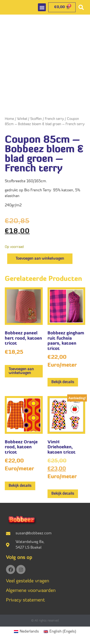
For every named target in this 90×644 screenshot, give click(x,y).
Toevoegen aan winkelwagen (40, 259)
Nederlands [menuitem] (29, 632)
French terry (54, 119)
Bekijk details (63, 382)
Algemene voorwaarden (31, 591)
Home (9, 119)
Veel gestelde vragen (28, 581)
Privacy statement (25, 600)
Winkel (22, 119)
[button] (42, 7)
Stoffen (36, 119)
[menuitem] (26, 632)
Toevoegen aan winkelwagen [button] (21, 371)
